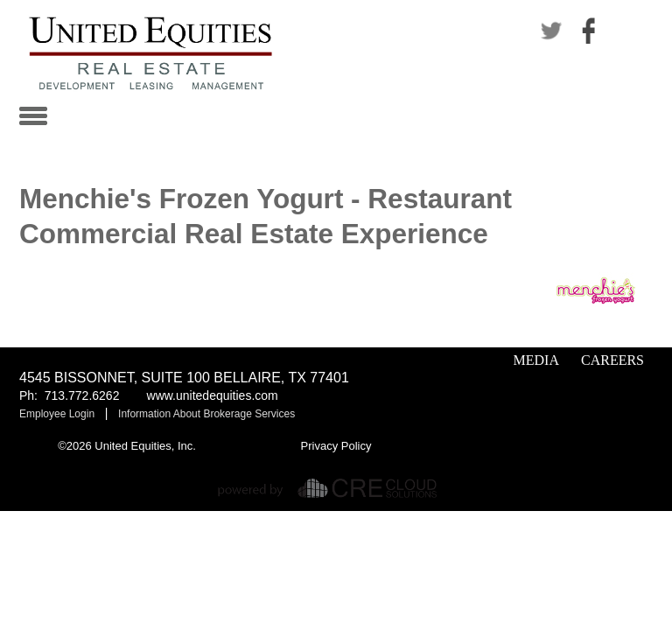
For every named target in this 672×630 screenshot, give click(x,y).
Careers (612, 360)
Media (536, 360)
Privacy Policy (336, 446)
